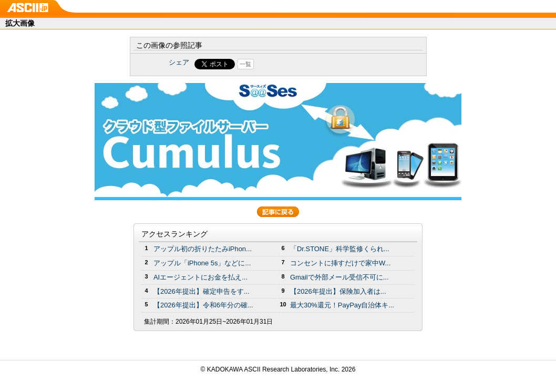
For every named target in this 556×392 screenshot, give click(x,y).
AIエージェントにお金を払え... (200, 277)
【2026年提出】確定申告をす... (202, 291)
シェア (179, 62)
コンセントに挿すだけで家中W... (340, 263)
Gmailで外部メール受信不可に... (339, 277)
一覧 (245, 64)
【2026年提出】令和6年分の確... (203, 305)
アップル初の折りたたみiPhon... (203, 249)
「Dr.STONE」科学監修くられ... (340, 249)
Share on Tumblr (317, 64)
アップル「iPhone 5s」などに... (202, 263)
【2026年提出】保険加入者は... (338, 291)
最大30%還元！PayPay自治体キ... (342, 305)
